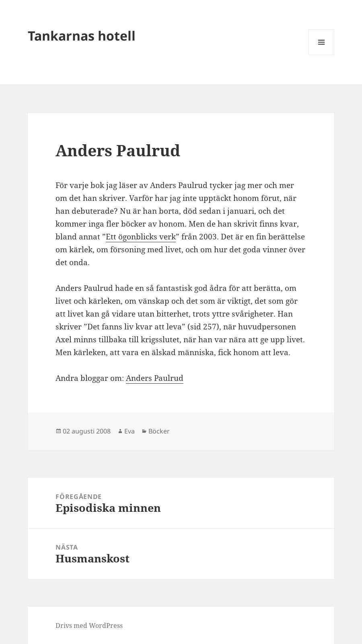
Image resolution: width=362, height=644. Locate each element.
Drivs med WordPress (89, 626)
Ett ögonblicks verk (141, 237)
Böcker (159, 431)
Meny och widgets (322, 55)
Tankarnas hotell (82, 36)
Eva (130, 431)
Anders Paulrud (155, 378)
